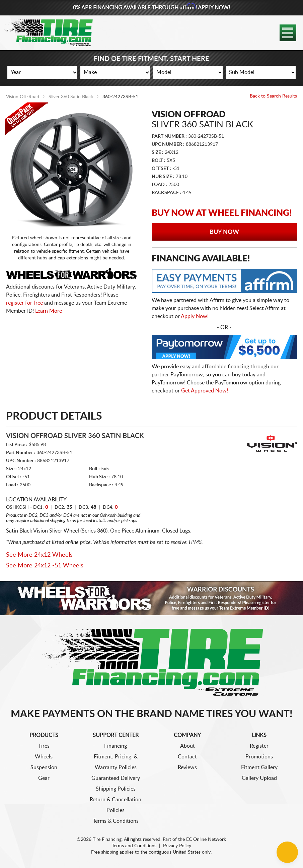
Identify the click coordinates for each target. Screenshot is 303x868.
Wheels (44, 757)
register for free (24, 303)
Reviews (187, 767)
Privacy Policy (177, 846)
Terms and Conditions (134, 846)
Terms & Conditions (116, 821)
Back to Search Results (273, 96)
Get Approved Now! (205, 391)
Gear (44, 778)
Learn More (49, 311)
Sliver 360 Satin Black (71, 97)
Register (259, 746)
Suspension (44, 767)
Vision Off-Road (23, 97)
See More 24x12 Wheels (39, 555)
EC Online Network (206, 840)
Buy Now (224, 232)
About (187, 746)
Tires (44, 746)
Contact (187, 757)
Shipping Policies (116, 789)
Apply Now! (195, 316)
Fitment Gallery (259, 767)
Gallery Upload (259, 778)
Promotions (259, 757)
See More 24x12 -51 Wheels (45, 566)
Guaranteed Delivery (116, 778)
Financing (116, 746)
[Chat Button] (287, 852)
